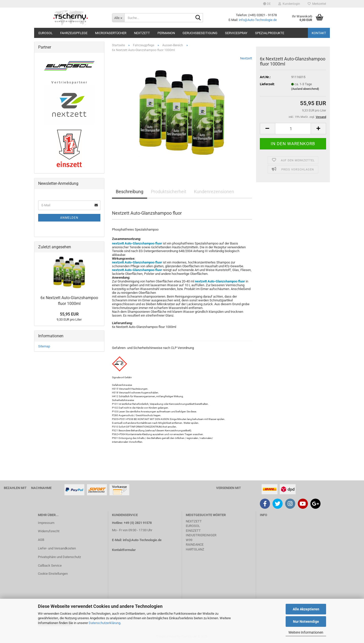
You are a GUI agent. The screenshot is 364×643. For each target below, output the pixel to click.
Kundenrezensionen (214, 192)
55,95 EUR (69, 314)
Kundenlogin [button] (289, 4)
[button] (267, 4)
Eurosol (45, 33)
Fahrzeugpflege (74, 33)
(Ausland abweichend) (305, 89)
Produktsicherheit (169, 192)
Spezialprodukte (270, 33)
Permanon (166, 33)
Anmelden (69, 218)
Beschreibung (130, 192)
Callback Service (50, 566)
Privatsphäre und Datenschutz (59, 557)
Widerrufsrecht (49, 531)
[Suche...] (118, 18)
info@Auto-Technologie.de (258, 20)
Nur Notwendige (306, 622)
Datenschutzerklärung (105, 623)
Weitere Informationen (306, 632)
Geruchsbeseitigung (200, 33)
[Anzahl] (293, 129)
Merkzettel (317, 4)
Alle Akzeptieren (306, 609)
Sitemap (44, 346)
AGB (41, 540)
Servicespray (236, 33)
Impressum (46, 523)
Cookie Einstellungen (53, 574)
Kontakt (319, 33)
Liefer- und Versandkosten (57, 548)
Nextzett (142, 33)
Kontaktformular (124, 550)
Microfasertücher (111, 33)
